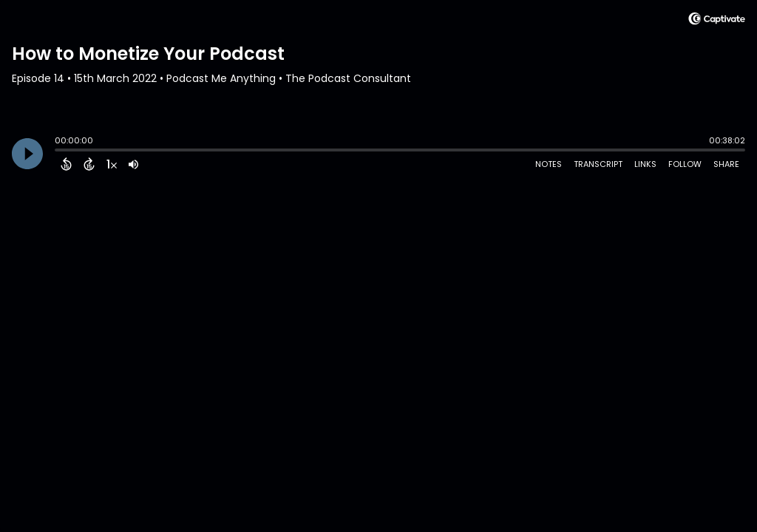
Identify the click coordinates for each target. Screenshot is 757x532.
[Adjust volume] (133, 164)
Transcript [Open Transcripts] (598, 164)
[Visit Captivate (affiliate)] (717, 21)
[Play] (27, 154)
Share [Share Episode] (726, 164)
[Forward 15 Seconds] (89, 164)
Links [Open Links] (645, 164)
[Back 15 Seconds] (66, 164)
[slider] (58, 151)
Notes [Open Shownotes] (549, 164)
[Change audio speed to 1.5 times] (112, 164)
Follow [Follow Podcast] (685, 164)
